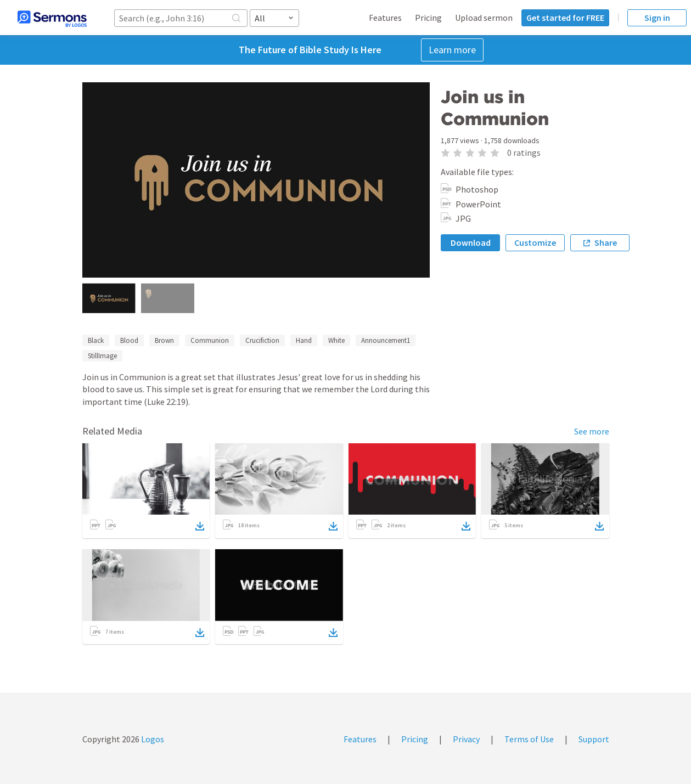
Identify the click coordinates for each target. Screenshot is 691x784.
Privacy (466, 739)
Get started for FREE (565, 18)
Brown (164, 340)
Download (471, 242)
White (336, 340)
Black (96, 340)
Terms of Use (529, 739)
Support (594, 739)
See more (592, 431)
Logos (152, 739)
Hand (304, 340)
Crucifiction (262, 340)
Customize (535, 242)
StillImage (102, 356)
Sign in (657, 18)
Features (385, 18)
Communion (210, 340)
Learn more (452, 50)
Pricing (428, 18)
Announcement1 (386, 340)
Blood (129, 340)
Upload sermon (484, 18)
